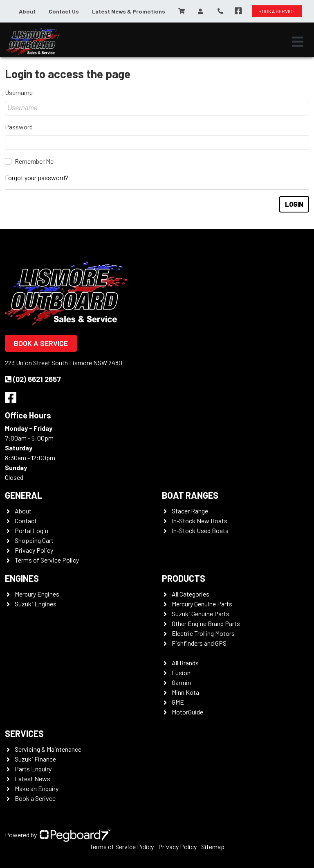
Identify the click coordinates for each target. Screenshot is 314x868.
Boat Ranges (190, 495)
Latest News (33, 779)
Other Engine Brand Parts (206, 623)
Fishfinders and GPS (199, 643)
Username (19, 92)
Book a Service (41, 343)
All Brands (185, 663)
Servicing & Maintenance (48, 749)
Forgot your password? (37, 177)
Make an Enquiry (37, 788)
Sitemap (213, 847)
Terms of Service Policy (47, 560)
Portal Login (31, 530)
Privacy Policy (34, 550)
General (24, 495)
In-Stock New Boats (200, 521)
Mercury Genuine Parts (202, 604)
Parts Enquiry (33, 769)
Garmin (181, 682)
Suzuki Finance (35, 759)
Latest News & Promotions (129, 11)
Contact (26, 521)
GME (178, 702)
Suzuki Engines (36, 604)
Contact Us (64, 11)
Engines (22, 578)
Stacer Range (190, 511)
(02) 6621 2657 (33, 379)
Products (184, 578)
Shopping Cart (34, 540)
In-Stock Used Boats (200, 530)
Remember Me (34, 161)
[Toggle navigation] (298, 42)
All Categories (191, 594)
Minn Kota (185, 692)
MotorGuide (187, 712)
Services (24, 733)
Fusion (181, 672)
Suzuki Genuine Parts (201, 614)
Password (19, 127)
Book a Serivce (35, 798)
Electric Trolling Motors (203, 633)
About (27, 11)
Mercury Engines (37, 594)
